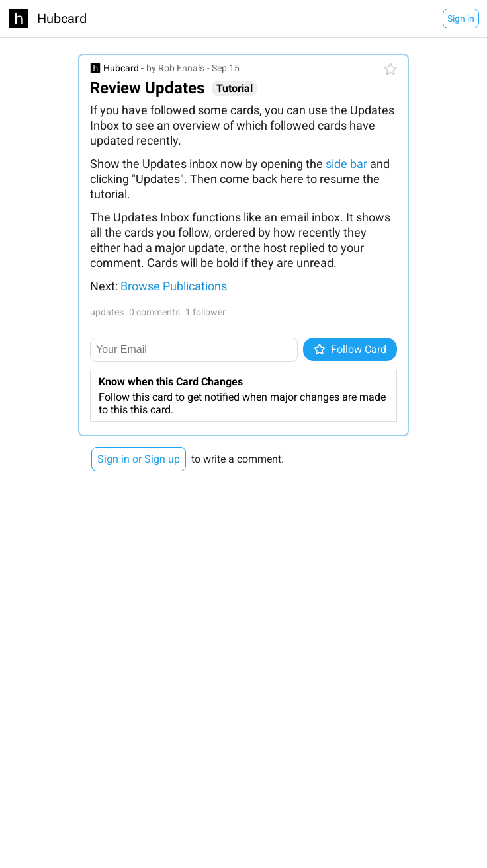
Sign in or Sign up (139, 459)
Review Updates (147, 88)
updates (107, 312)
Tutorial (235, 88)
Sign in (461, 19)
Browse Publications (174, 286)
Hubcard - (123, 68)
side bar (346, 164)
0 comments (155, 312)
